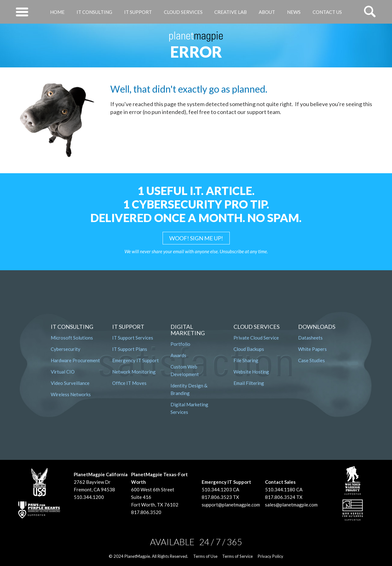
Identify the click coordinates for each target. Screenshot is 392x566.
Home (57, 12)
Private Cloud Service (256, 338)
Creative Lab (231, 12)
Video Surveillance (70, 383)
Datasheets (310, 338)
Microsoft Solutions (72, 338)
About (267, 12)
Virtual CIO (63, 372)
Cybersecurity (66, 349)
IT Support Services (133, 338)
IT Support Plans (130, 349)
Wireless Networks (71, 394)
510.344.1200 (89, 497)
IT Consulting (94, 12)
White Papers (312, 349)
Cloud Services (183, 12)
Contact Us (327, 12)
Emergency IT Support (135, 360)
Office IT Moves (129, 383)
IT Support (138, 12)
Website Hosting (251, 372)
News (294, 12)
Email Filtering (249, 383)
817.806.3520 (146, 512)
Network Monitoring (134, 372)
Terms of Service (237, 556)
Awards (178, 355)
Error (196, 52)
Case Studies (311, 360)
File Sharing (246, 360)
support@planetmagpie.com (231, 505)
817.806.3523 (217, 497)
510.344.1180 (280, 489)
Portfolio (180, 344)
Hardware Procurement (75, 360)
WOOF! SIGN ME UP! (196, 238)
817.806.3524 (280, 497)
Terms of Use (205, 556)
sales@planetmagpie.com (291, 505)
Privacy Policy (271, 556)
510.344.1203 (217, 489)
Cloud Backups (249, 349)
